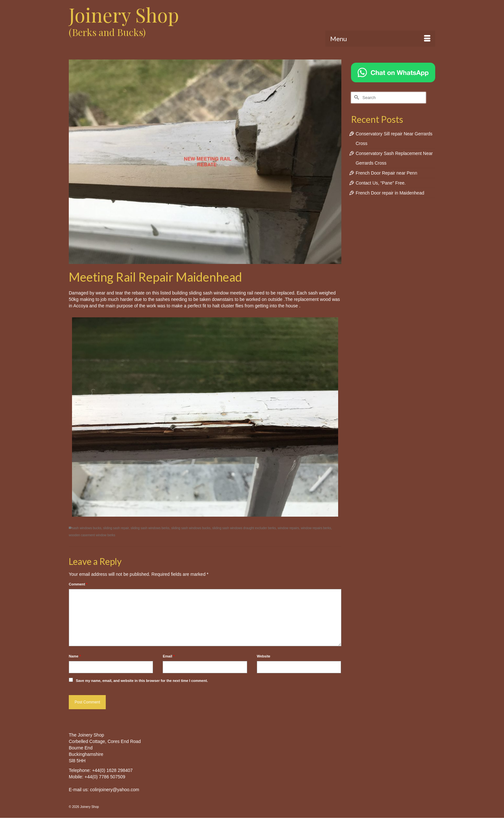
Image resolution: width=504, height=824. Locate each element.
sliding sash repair (116, 528)
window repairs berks (316, 528)
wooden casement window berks (92, 535)
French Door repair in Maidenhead (390, 193)
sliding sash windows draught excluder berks (244, 528)
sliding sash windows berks (150, 528)
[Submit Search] (356, 98)
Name (75, 656)
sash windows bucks (87, 528)
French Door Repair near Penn (387, 173)
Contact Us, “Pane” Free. (381, 183)
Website (264, 656)
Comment (78, 584)
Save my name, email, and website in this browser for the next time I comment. (142, 681)
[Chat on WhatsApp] (393, 72)
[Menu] (380, 39)
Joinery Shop (124, 14)
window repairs (288, 528)
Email (169, 656)
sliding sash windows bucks (191, 528)
